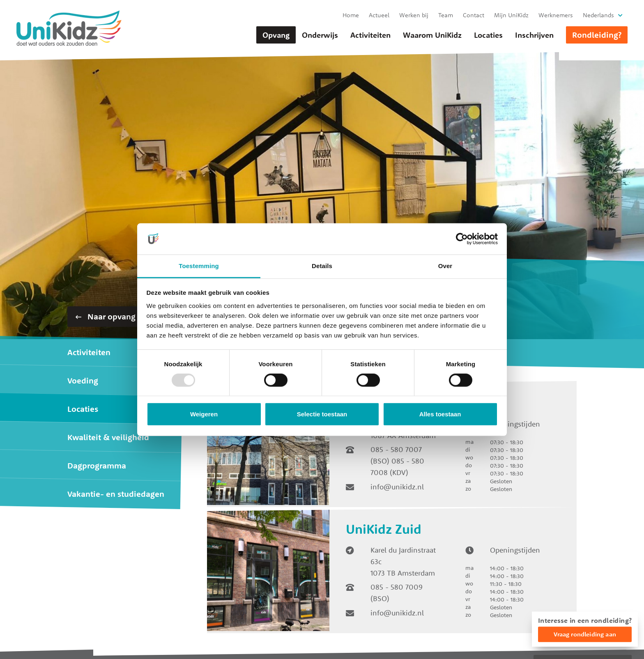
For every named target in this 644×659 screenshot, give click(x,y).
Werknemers (556, 15)
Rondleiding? (597, 35)
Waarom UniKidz (432, 35)
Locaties (488, 35)
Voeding (83, 380)
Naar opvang (106, 316)
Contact (474, 15)
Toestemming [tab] (199, 266)
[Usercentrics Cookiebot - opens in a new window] (462, 239)
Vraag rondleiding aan (585, 634)
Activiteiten (370, 35)
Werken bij (414, 15)
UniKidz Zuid (384, 529)
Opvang (276, 35)
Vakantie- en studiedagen (116, 494)
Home (351, 15)
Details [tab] (322, 266)
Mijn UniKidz (511, 15)
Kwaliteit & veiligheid (108, 437)
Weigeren (204, 414)
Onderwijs (320, 35)
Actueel (379, 15)
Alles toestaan (440, 414)
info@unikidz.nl (397, 487)
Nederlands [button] (598, 15)
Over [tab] (445, 266)
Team (446, 15)
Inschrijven (534, 35)
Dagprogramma (97, 465)
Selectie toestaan (322, 414)
